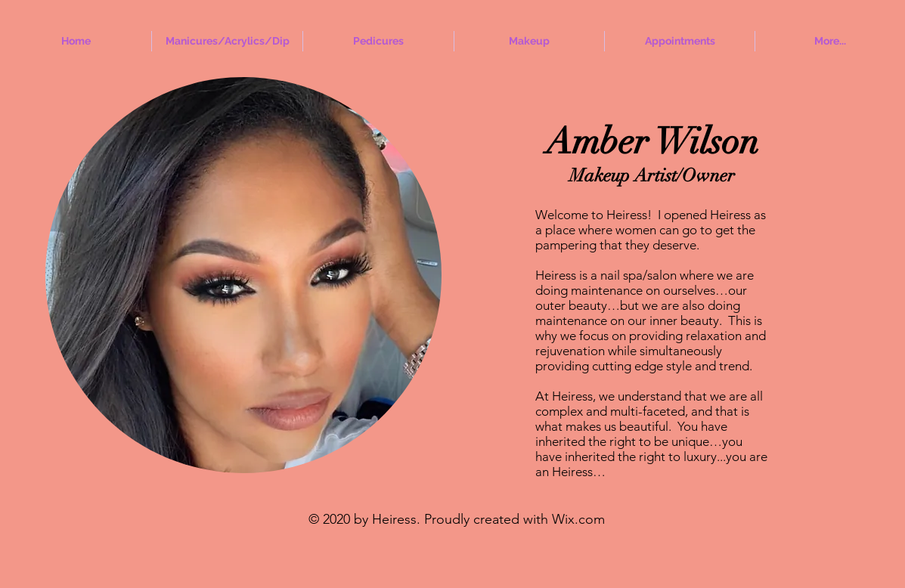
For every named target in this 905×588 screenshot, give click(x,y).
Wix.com (578, 519)
